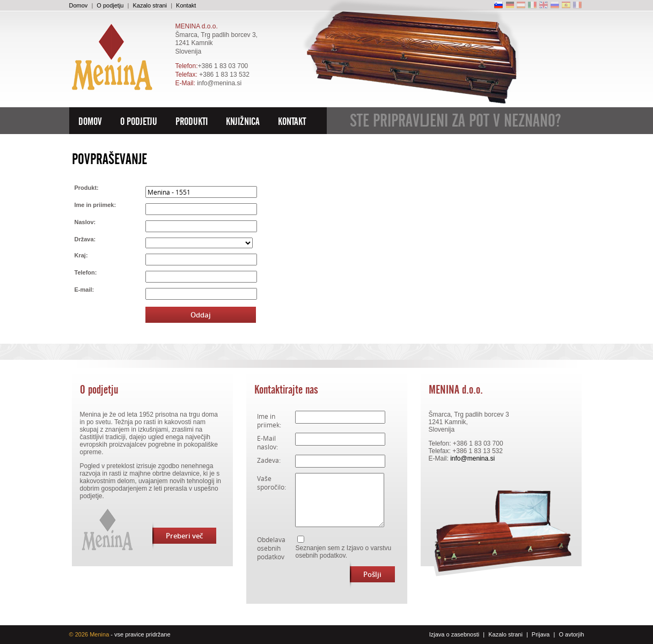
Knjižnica (243, 122)
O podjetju (110, 5)
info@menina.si (219, 83)
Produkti (192, 122)
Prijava (541, 634)
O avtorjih (571, 634)
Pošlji (366, 574)
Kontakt (186, 5)
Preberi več (178, 536)
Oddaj (201, 315)
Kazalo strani (150, 5)
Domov (79, 5)
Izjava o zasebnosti (454, 634)
